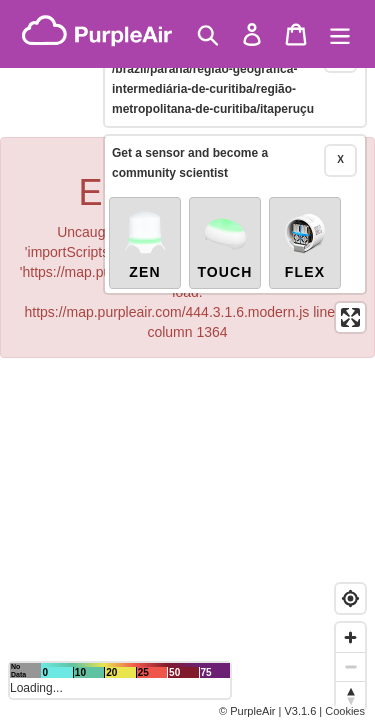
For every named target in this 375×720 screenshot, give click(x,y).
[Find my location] (350, 598)
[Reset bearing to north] (350, 695)
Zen (145, 222)
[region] (187, 360)
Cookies (345, 711)
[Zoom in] (350, 637)
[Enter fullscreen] (350, 295)
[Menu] (340, 34)
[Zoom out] (350, 666)
